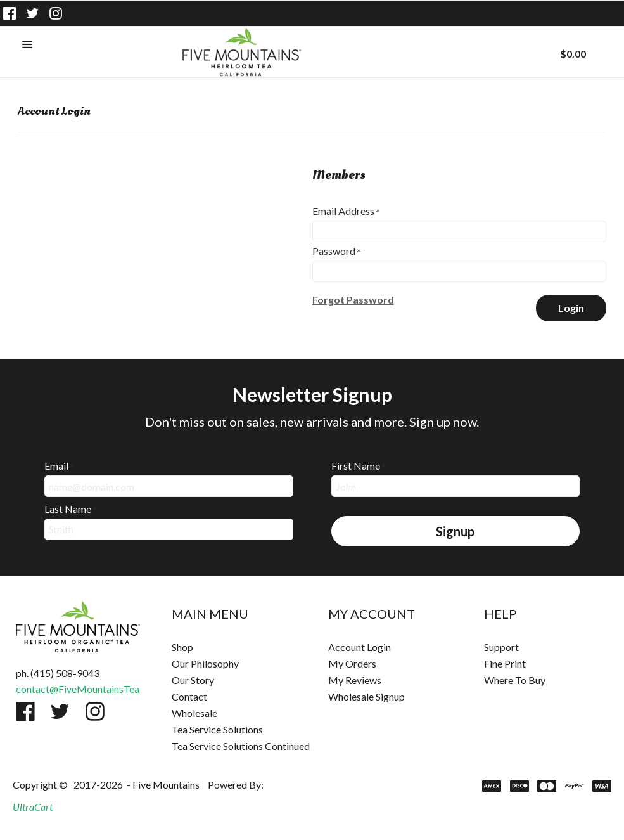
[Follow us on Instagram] (56, 13)
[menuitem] (234, 647)
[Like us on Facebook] (10, 13)
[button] (27, 45)
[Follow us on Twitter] (33, 13)
